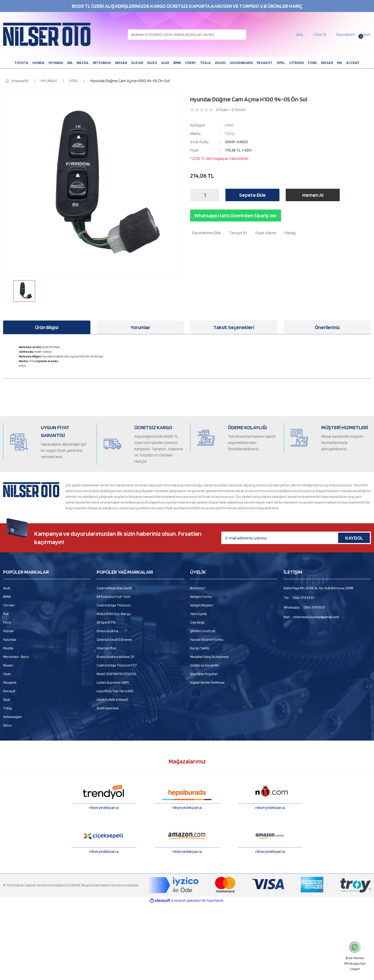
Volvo (7, 725)
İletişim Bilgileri (202, 605)
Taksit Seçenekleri (234, 327)
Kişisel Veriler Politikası (207, 682)
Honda (8, 631)
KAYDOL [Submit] (354, 538)
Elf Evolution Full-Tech (114, 597)
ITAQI (230, 133)
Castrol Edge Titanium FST (117, 665)
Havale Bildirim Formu (207, 639)
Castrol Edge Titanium (114, 605)
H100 (229, 125)
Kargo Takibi (200, 648)
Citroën (9, 605)
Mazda (8, 648)
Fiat (6, 614)
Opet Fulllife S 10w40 (112, 700)
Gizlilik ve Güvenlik (204, 665)
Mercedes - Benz (16, 657)
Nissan (8, 665)
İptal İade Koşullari (204, 674)
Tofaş (7, 708)
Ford (7, 622)
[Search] (187, 35)
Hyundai (10, 639)
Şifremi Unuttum (203, 631)
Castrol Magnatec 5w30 (114, 588)
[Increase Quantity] (214, 195)
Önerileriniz (327, 327)
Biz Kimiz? (198, 588)
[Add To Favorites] (205, 233)
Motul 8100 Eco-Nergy (114, 614)
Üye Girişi (197, 622)
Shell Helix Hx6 (108, 708)
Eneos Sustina (107, 631)
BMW (7, 597)
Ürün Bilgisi (47, 327)
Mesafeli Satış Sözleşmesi (209, 657)
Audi (7, 588)
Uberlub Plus (106, 648)
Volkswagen (12, 717)
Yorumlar (140, 327)
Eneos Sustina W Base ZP (115, 657)
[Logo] (47, 34)
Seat (7, 700)
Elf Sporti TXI (106, 622)
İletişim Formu (201, 597)
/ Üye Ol (319, 34)
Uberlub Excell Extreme (114, 639)
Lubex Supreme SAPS (113, 682)
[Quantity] (205, 195)
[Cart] (365, 35)
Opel (7, 674)
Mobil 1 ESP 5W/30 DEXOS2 (116, 674)
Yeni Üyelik (199, 614)
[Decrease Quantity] (196, 195)
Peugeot (10, 682)
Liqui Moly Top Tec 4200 (115, 691)
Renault (9, 691)
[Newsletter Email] (296, 538)
